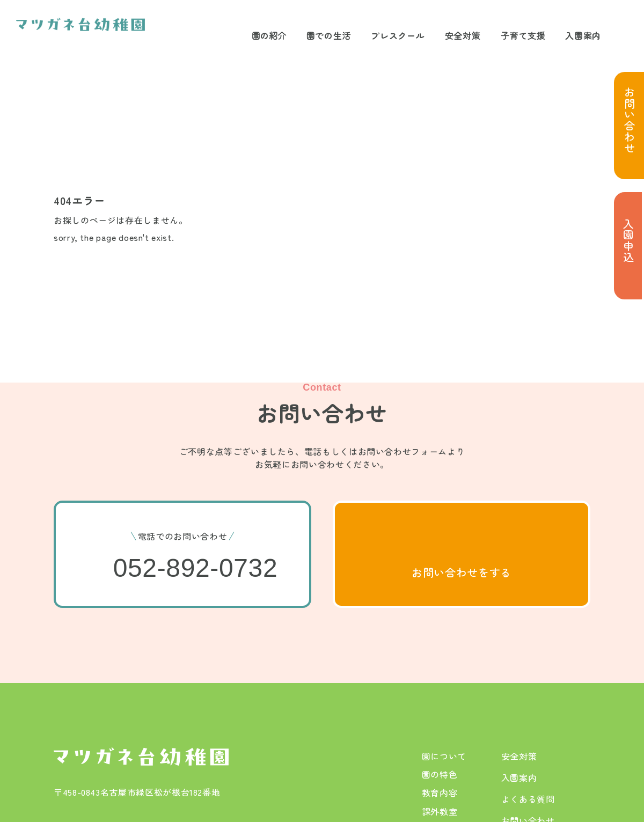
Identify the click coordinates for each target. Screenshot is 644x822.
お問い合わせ (629, 120)
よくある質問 (528, 799)
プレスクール (398, 35)
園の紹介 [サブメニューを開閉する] (269, 35)
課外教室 (440, 811)
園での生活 (329, 35)
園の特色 (440, 774)
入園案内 (583, 35)
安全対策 (463, 35)
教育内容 (440, 792)
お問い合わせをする (462, 572)
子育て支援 (523, 35)
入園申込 (628, 241)
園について (444, 756)
